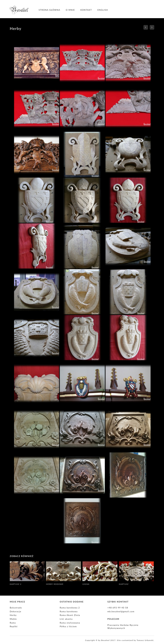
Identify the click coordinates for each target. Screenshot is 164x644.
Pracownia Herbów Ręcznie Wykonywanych (123, 627)
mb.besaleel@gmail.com (121, 611)
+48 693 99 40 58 (118, 608)
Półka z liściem (68, 626)
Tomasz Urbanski (145, 640)
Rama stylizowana (70, 623)
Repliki (14, 626)
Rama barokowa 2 (70, 608)
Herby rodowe (55, 584)
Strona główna (49, 10)
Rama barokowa (69, 611)
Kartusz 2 (16, 584)
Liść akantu (66, 619)
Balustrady (16, 608)
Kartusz (124, 584)
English (103, 10)
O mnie (70, 10)
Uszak (86, 584)
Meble (13, 619)
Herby (13, 615)
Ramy (13, 623)
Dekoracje (15, 611)
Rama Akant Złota (70, 615)
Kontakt (86, 10)
